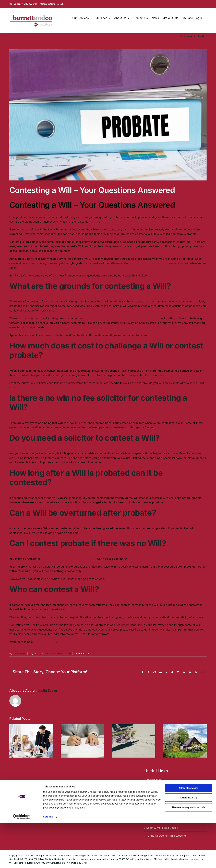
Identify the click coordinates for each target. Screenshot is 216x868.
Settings (48, 862)
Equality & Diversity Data (162, 804)
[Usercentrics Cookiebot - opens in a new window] (21, 862)
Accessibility (154, 780)
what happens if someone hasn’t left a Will (68, 559)
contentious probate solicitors (149, 263)
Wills (69, 654)
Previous (189, 36)
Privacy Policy (155, 820)
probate (94, 222)
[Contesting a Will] (108, 115)
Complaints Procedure (161, 788)
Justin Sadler (20, 654)
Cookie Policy (155, 796)
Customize (189, 842)
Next (201, 36)
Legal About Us (156, 812)
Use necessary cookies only (189, 852)
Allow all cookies (189, 833)
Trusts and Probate (55, 654)
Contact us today (45, 642)
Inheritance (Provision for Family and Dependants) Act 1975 (121, 318)
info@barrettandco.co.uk (52, 4)
